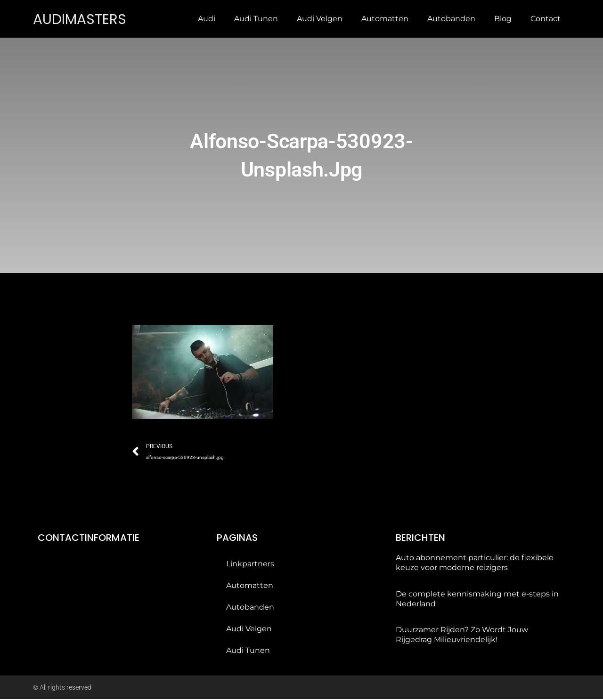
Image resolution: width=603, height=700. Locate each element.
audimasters (83, 19)
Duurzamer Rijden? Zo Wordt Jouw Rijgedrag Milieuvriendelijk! (462, 636)
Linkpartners (250, 565)
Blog (503, 19)
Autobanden (451, 19)
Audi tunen (256, 19)
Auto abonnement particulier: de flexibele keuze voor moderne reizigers (475, 563)
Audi (207, 19)
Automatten (385, 19)
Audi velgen (320, 19)
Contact (546, 19)
